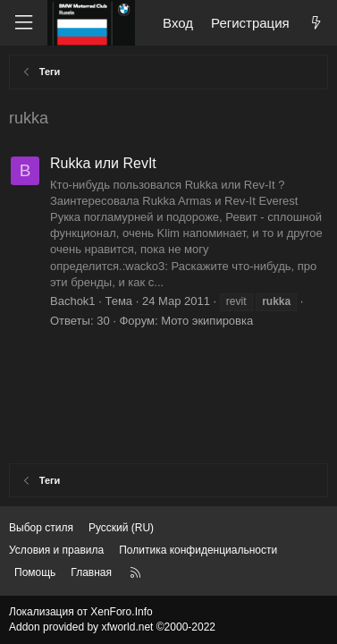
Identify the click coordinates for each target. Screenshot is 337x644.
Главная (91, 572)
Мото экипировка (207, 321)
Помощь (35, 572)
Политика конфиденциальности (198, 550)
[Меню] (23, 23)
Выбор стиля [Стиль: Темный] (41, 528)
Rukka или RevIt (103, 163)
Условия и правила (56, 550)
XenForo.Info (121, 612)
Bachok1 (73, 301)
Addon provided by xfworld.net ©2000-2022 (112, 627)
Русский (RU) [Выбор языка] (121, 528)
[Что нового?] (316, 23)
